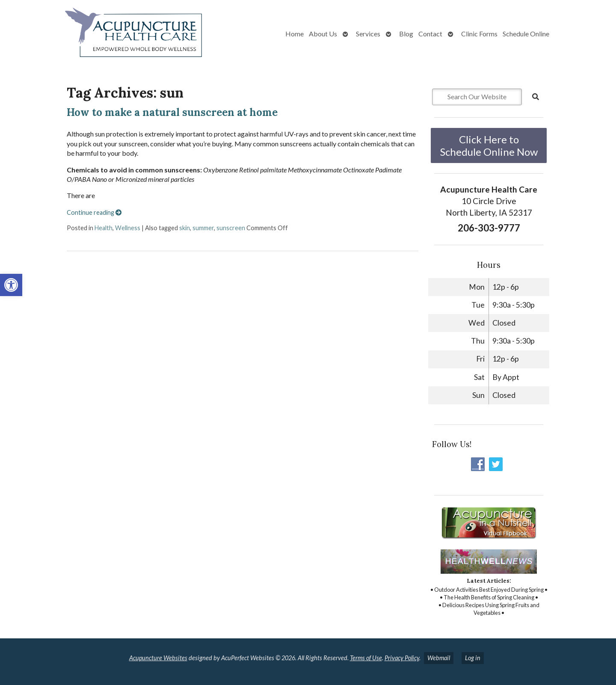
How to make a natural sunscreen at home (172, 112)
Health (104, 228)
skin (185, 228)
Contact (430, 34)
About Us (323, 34)
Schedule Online (526, 34)
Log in (473, 658)
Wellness (128, 228)
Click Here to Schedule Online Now (489, 145)
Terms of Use (366, 658)
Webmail (439, 658)
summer (203, 228)
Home (295, 34)
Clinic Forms (479, 34)
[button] (11, 285)
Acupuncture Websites (158, 658)
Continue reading (94, 212)
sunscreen (231, 228)
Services (368, 34)
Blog (406, 34)
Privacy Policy (402, 658)
